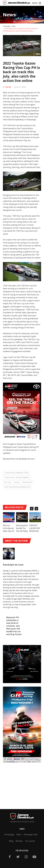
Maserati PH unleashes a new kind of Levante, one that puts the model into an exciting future (14, 626)
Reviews (19, 841)
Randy (8, 87)
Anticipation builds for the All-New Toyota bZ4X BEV (22, 531)
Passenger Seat (31, 834)
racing (17, 482)
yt (34, 857)
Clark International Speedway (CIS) (17, 487)
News (14, 26)
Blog (11, 841)
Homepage (7, 26)
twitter (18, 857)
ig (26, 857)
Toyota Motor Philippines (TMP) (16, 473)
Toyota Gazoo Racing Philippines (17, 477)
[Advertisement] (21, 782)
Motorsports (27, 482)
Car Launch (30, 841)
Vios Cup (8, 482)
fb (10, 857)
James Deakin (11, 3)
